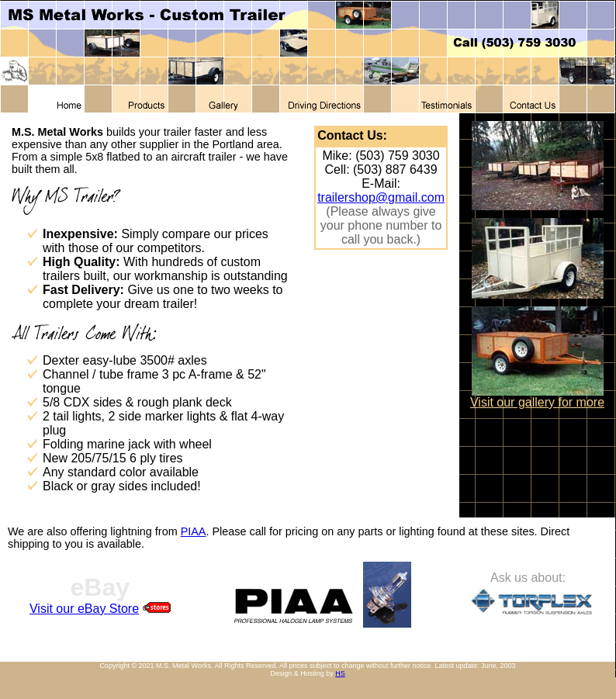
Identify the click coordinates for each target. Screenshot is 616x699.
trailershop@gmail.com (381, 197)
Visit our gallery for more (537, 402)
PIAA (194, 531)
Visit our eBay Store (84, 609)
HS (340, 673)
